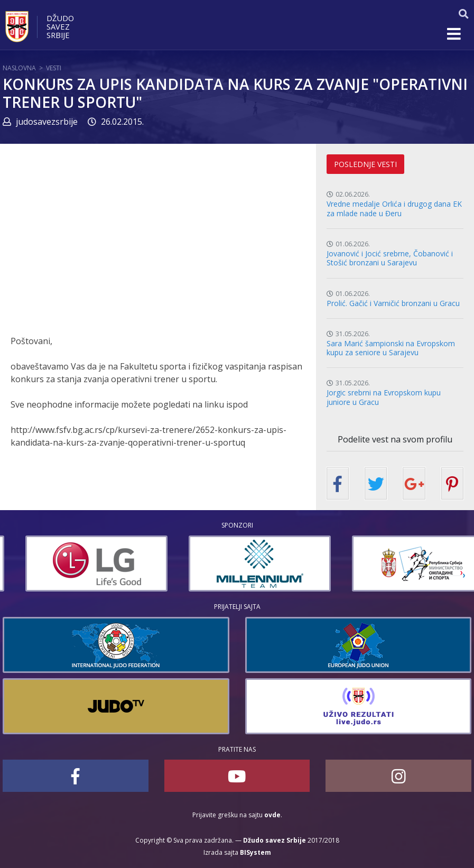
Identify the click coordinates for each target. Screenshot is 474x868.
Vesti (54, 68)
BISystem (255, 852)
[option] (176, 564)
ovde (272, 815)
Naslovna (19, 68)
